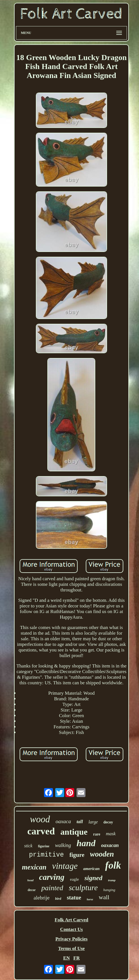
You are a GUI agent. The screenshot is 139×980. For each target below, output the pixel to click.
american (91, 869)
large (93, 822)
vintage (65, 866)
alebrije (42, 898)
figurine (44, 846)
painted (52, 888)
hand (86, 843)
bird (58, 898)
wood (40, 819)
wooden (102, 854)
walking (63, 845)
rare (97, 834)
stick (28, 846)
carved (41, 831)
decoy (108, 822)
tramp (112, 880)
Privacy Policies (72, 939)
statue (74, 898)
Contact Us (72, 929)
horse (90, 899)
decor (32, 890)
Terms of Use (72, 948)
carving (52, 877)
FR (77, 958)
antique (74, 832)
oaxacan (110, 845)
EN (66, 958)
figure (77, 855)
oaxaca (63, 821)
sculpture (83, 888)
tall (80, 822)
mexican (34, 867)
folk (113, 865)
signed (93, 878)
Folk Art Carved (71, 920)
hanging (109, 890)
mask (111, 834)
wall (104, 897)
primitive (46, 855)
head (31, 880)
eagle (75, 879)
